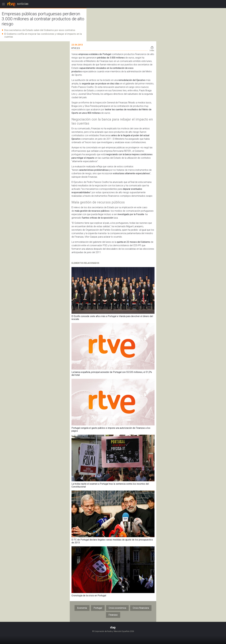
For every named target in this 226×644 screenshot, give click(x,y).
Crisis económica (117, 608)
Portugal (98, 608)
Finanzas (113, 615)
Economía (82, 608)
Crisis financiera (141, 608)
